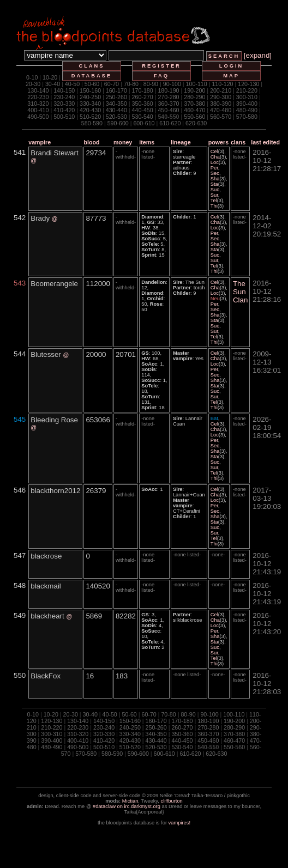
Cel (214, 151)
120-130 (248, 84)
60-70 (112, 84)
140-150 (64, 90)
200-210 (221, 90)
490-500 (38, 117)
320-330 (64, 104)
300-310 (247, 97)
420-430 (90, 110)
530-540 (143, 117)
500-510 (64, 117)
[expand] (258, 55)
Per (214, 168)
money (123, 142)
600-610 (144, 123)
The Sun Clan (240, 292)
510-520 (90, 117)
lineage (181, 142)
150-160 (90, 90)
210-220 (247, 90)
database (92, 76)
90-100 (172, 84)
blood (91, 142)
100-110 (197, 84)
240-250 (90, 97)
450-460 (168, 110)
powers (218, 142)
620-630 (196, 123)
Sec (215, 173)
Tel (214, 201)
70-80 (131, 84)
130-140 (38, 90)
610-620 (170, 123)
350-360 (143, 104)
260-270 (143, 97)
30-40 (53, 84)
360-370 (168, 104)
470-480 (221, 110)
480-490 (247, 110)
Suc (215, 190)
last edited (265, 142)
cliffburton (172, 801)
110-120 (222, 84)
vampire (40, 142)
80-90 (151, 84)
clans (91, 66)
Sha (215, 179)
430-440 (116, 110)
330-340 (90, 104)
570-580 (247, 117)
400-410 (38, 110)
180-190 (168, 90)
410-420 (64, 110)
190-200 (194, 90)
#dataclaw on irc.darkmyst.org (127, 806)
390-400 (247, 104)
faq (161, 76)
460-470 (194, 110)
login (232, 66)
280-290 (194, 97)
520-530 (116, 117)
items (147, 142)
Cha (215, 157)
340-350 (116, 104)
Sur (214, 195)
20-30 (33, 84)
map (231, 76)
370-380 (194, 104)
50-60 (92, 84)
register (161, 66)
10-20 (50, 77)
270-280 (168, 97)
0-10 (32, 77)
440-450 (143, 110)
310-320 (38, 104)
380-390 (221, 104)
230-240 (64, 97)
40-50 (72, 84)
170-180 (143, 90)
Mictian (130, 801)
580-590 (92, 123)
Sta (214, 184)
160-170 (116, 90)
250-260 (116, 97)
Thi (214, 206)
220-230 (38, 97)
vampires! (179, 823)
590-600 (118, 123)
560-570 (221, 117)
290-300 (221, 97)
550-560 (194, 117)
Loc (215, 162)
